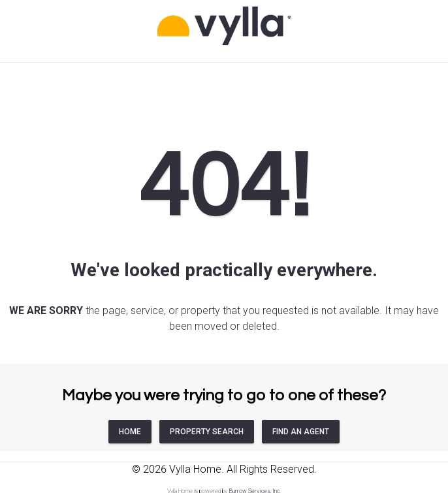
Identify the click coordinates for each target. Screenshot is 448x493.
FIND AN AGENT (301, 432)
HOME (130, 432)
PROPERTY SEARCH (207, 432)
